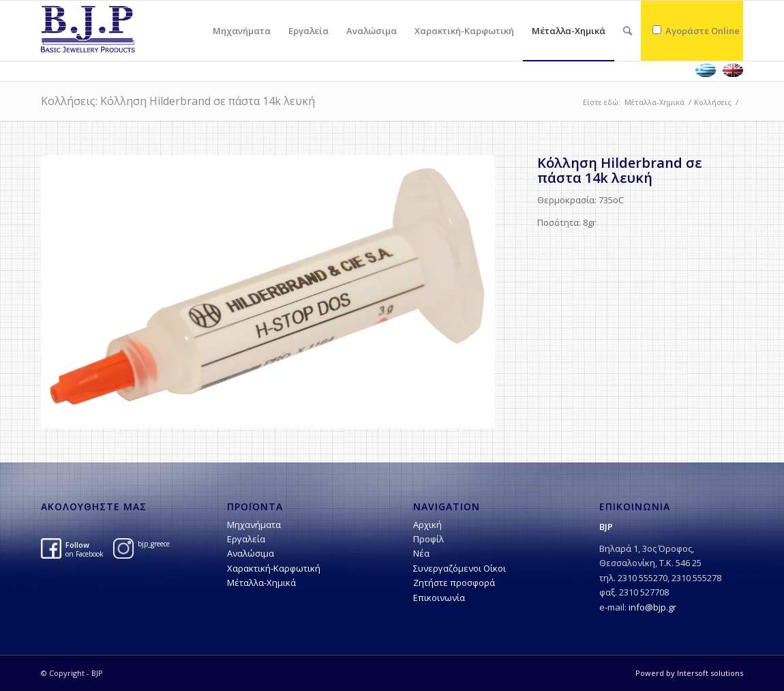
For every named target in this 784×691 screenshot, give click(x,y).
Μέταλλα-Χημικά (654, 102)
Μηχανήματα (254, 525)
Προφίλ (428, 539)
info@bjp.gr (652, 607)
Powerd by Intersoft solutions (689, 673)
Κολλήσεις (713, 102)
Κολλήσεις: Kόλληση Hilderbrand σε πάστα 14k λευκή (178, 101)
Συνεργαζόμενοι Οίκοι (459, 568)
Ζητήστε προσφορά (454, 583)
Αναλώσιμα (251, 553)
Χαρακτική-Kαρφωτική (274, 568)
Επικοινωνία (439, 598)
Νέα (421, 553)
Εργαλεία (246, 539)
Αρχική (427, 525)
